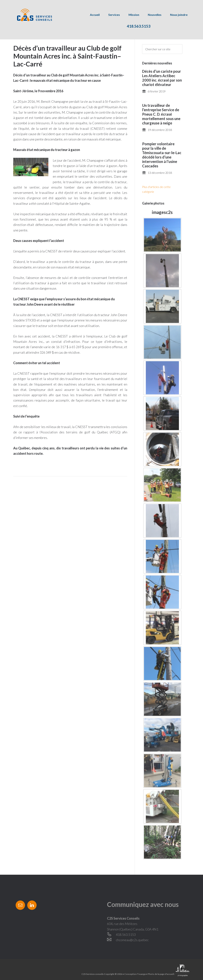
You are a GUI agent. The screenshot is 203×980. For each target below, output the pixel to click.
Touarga (141, 974)
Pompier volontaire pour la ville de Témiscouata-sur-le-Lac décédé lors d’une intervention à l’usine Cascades (162, 155)
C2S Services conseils (30, 15)
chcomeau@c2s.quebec (132, 940)
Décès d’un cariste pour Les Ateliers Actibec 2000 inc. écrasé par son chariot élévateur (162, 78)
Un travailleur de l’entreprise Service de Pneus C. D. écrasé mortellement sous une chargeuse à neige (161, 114)
